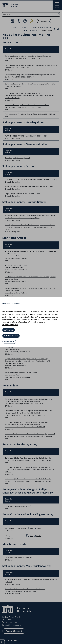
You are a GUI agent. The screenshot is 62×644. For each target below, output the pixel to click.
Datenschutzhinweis (10, 325)
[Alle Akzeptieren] (9, 330)
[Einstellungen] (9, 342)
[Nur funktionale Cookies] (11, 336)
